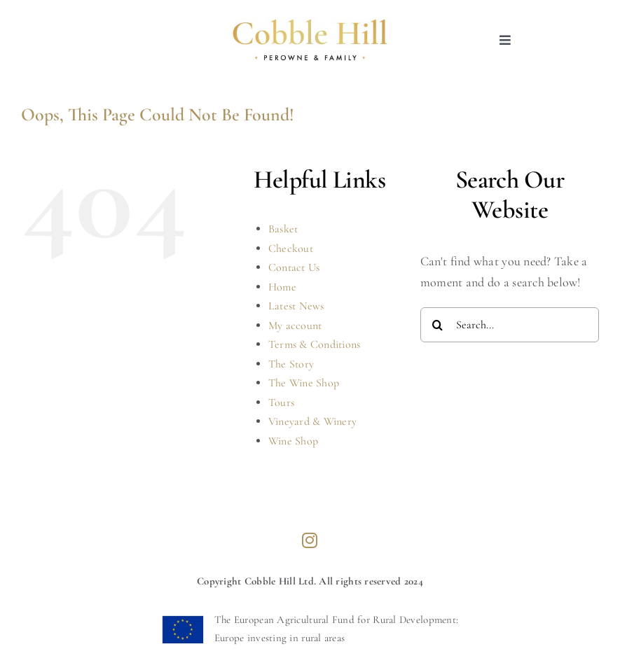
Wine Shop (293, 441)
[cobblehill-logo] (310, 24)
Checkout (291, 248)
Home (282, 287)
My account (295, 325)
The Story (291, 364)
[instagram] (310, 540)
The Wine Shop (304, 383)
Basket (283, 229)
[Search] (438, 325)
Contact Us (294, 267)
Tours (281, 402)
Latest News (296, 306)
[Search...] (510, 325)
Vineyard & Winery (313, 421)
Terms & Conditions (315, 344)
